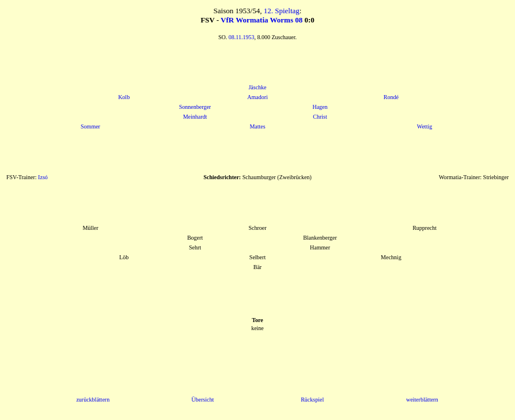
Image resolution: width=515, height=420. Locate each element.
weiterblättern (422, 400)
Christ (320, 117)
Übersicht (202, 400)
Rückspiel (312, 400)
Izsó (43, 177)
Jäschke (257, 87)
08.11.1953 (242, 37)
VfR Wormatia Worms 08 (262, 20)
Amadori (257, 97)
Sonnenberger (195, 107)
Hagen (320, 107)
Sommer (90, 126)
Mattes (257, 126)
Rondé (391, 97)
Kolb (124, 97)
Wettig (425, 126)
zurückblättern (93, 400)
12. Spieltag (282, 11)
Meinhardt (195, 117)
